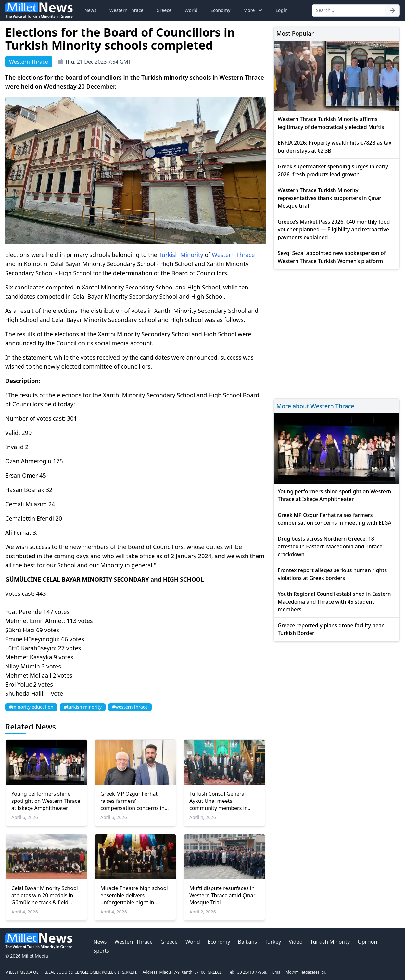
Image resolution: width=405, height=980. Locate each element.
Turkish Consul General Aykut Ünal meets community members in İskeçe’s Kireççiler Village (219, 801)
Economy (220, 10)
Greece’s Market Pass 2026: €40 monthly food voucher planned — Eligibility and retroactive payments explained (334, 229)
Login (281, 10)
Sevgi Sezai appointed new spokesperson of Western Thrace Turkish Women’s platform (332, 257)
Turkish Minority (181, 255)
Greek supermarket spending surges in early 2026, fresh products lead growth (333, 170)
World (191, 10)
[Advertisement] (337, 333)
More (253, 10)
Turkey (273, 942)
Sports (101, 951)
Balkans (247, 942)
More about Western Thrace (315, 406)
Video (296, 942)
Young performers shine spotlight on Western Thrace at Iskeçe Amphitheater (46, 801)
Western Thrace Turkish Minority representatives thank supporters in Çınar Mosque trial (329, 198)
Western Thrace (127, 10)
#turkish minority (83, 707)
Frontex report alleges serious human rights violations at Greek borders (332, 574)
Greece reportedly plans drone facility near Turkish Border (331, 629)
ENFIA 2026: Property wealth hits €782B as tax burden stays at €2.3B (335, 147)
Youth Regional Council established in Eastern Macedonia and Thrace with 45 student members (334, 602)
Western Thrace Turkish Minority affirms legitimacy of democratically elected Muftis (331, 123)
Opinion (367, 942)
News (90, 10)
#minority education (31, 707)
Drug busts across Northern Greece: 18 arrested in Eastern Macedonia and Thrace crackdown (330, 546)
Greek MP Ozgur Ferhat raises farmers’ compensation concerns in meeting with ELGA (133, 801)
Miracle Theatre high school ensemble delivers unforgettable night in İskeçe (134, 895)
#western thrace (130, 707)
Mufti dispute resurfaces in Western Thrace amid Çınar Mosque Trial (222, 895)
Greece (164, 10)
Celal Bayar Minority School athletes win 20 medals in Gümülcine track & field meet (45, 895)
